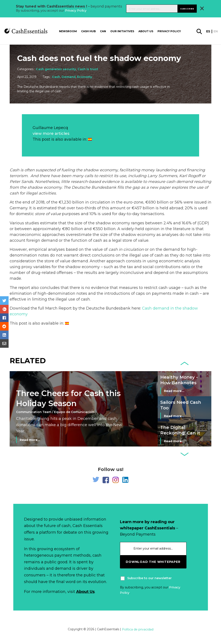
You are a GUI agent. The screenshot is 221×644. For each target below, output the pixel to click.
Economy (85, 77)
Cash (56, 77)
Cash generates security (56, 69)
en (216, 31)
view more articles (51, 134)
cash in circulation (126, 249)
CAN (103, 31)
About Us (85, 592)
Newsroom (68, 31)
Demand (69, 77)
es (208, 31)
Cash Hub (88, 31)
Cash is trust (88, 69)
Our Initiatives (122, 31)
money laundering (159, 170)
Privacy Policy (76, 11)
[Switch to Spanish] (90, 139)
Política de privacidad (138, 629)
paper (165, 187)
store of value (48, 214)
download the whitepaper (153, 562)
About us (146, 31)
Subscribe (187, 8)
